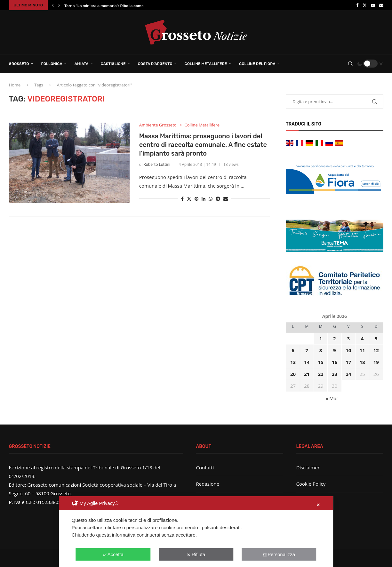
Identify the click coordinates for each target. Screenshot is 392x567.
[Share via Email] (226, 199)
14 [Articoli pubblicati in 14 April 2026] (307, 362)
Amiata (82, 64)
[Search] (350, 64)
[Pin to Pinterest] (196, 199)
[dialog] (196, 532)
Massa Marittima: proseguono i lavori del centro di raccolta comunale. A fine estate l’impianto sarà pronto (203, 145)
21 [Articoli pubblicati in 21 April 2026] (307, 374)
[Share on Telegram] (218, 199)
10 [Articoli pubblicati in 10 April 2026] (348, 350)
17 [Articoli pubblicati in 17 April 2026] (348, 362)
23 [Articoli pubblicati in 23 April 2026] (335, 374)
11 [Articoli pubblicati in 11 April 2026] (362, 350)
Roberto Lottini (157, 164)
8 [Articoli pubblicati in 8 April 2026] (321, 350)
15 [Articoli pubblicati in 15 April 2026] (321, 362)
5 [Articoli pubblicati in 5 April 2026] (376, 338)
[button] (53, 5)
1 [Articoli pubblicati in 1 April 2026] (321, 338)
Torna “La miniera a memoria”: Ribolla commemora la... (114, 6)
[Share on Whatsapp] (211, 199)
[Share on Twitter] (189, 199)
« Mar (332, 398)
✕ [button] (318, 505)
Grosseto (19, 64)
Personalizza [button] (279, 554)
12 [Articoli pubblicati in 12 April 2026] (376, 350)
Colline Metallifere (206, 64)
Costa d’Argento (155, 64)
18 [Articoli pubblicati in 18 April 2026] (362, 362)
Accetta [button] (113, 554)
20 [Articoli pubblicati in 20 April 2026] (293, 374)
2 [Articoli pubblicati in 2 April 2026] (335, 338)
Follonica (52, 64)
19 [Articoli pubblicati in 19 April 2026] (376, 362)
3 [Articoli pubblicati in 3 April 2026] (348, 338)
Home (15, 85)
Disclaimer (308, 467)
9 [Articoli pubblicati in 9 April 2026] (335, 350)
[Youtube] (373, 5)
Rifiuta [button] (196, 554)
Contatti (205, 467)
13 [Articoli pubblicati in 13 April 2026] (293, 362)
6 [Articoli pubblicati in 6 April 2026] (293, 350)
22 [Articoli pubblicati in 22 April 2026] (321, 374)
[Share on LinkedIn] (204, 199)
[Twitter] (365, 5)
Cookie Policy (311, 484)
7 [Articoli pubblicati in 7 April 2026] (307, 350)
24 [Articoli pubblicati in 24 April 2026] (348, 374)
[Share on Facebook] (182, 199)
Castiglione (113, 64)
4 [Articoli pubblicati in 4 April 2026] (362, 338)
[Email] (381, 5)
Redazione (208, 484)
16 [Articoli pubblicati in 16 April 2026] (335, 362)
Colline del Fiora (257, 64)
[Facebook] (357, 5)
